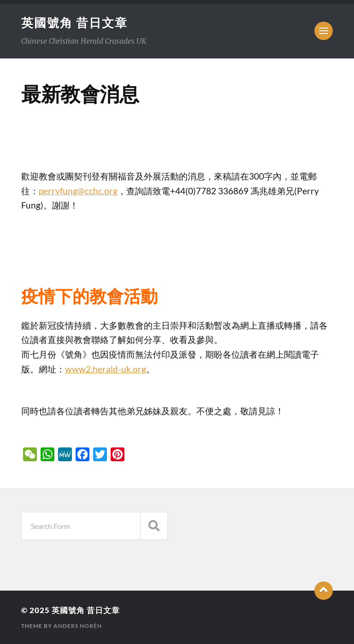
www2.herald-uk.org (106, 369)
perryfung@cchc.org (78, 191)
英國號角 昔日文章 (74, 23)
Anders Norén (78, 626)
